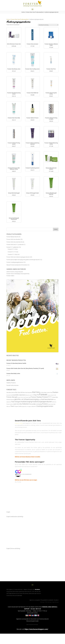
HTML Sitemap (48, 602)
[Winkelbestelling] (48, 25)
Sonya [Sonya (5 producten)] (49, 404)
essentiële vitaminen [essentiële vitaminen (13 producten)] (19, 395)
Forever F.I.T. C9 (12, 249)
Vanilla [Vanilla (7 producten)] (20, 406)
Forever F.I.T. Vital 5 (13, 254)
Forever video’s (10, 276)
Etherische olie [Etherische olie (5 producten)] (28, 395)
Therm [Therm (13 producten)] (12, 406)
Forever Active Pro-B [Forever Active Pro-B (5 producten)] (52, 395)
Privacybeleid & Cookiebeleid (47, 600)
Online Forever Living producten (15, 272)
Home (23, 12)
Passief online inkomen (13, 385)
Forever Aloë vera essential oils (15, 242)
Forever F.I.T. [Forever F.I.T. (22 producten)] (47, 397)
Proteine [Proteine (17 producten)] (45, 404)
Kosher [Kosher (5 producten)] (11, 404)
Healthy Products (11, 383)
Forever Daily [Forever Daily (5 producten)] (28, 397)
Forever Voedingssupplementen (15, 262)
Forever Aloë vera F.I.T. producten (15, 245)
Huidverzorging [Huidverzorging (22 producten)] (26, 402)
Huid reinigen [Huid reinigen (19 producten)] (16, 402)
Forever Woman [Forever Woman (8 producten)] (10, 400)
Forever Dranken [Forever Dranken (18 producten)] (36, 397)
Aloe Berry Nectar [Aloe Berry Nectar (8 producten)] (11, 392)
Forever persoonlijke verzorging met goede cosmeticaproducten (23, 260)
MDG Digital (9, 593)
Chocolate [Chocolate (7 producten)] (44, 392)
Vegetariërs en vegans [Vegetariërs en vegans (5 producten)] (26, 406)
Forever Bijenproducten (13, 237)
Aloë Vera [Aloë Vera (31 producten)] (36, 392)
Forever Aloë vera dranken (13, 239)
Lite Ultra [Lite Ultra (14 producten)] (19, 404)
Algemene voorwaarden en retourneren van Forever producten (32, 619)
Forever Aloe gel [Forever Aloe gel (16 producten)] (12, 397)
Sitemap (42, 602)
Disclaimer (56, 600)
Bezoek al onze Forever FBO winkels (20, 593)
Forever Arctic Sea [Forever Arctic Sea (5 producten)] (21, 397)
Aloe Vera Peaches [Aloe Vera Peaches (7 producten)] (27, 392)
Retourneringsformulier (32, 621)
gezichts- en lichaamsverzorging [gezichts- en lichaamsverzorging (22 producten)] (26, 399)
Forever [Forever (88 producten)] (43, 395)
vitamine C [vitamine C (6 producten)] (34, 406)
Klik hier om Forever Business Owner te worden (28, 457)
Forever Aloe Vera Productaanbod (35, 12)
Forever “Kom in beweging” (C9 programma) (18, 274)
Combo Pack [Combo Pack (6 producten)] (49, 393)
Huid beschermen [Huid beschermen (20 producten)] (47, 399)
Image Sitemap (55, 602)
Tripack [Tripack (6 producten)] (16, 406)
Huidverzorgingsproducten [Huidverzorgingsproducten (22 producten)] (42, 402)
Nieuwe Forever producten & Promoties (17, 265)
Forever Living (19, 423)
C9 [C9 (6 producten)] (41, 393)
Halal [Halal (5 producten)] (40, 400)
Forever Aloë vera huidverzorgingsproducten (18, 257)
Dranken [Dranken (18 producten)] (55, 392)
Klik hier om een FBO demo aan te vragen (26, 480)
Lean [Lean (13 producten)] (15, 404)
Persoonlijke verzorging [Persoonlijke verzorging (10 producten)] (36, 404)
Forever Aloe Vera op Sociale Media (14, 596)
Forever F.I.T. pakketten (12, 247)
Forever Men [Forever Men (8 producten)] (55, 397)
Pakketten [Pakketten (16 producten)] (26, 404)
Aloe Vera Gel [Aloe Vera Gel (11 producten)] (19, 392)
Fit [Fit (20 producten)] (38, 395)
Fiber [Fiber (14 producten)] (35, 395)
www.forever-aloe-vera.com (25, 592)
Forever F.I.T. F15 (12, 252)
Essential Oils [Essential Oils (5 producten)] (9, 395)
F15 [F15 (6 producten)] (32, 395)
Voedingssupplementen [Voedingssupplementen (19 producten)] (45, 406)
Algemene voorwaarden (35, 600)
